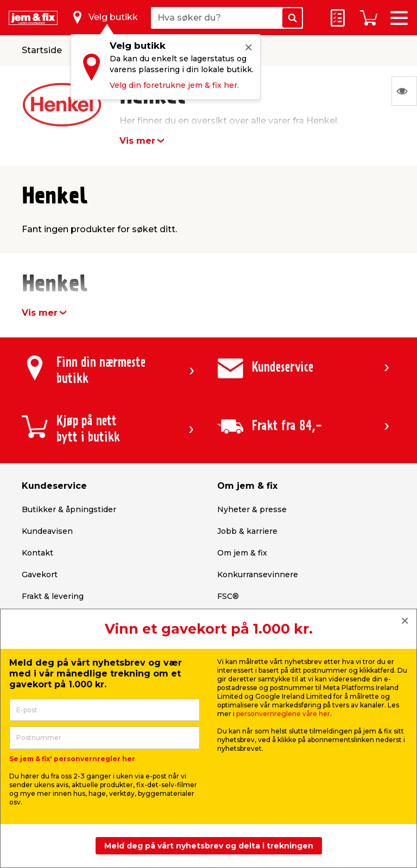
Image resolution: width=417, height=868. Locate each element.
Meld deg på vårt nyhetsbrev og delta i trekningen (209, 846)
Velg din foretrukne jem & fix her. (174, 85)
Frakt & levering (53, 596)
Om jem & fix (242, 553)
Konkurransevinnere (258, 575)
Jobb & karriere (247, 531)
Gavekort (40, 575)
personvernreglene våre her (283, 714)
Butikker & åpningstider (69, 509)
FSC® (228, 596)
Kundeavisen (47, 531)
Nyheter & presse (252, 509)
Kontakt (37, 553)
